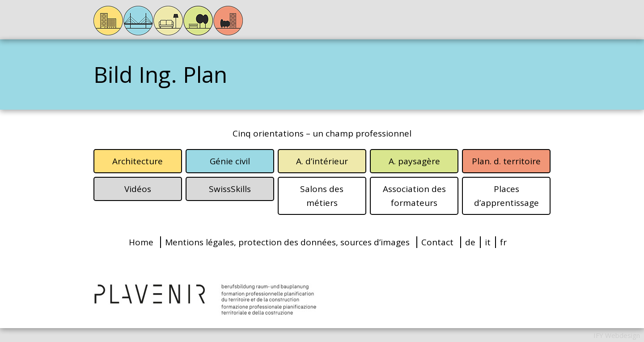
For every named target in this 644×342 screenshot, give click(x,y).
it (488, 242)
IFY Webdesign (617, 335)
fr (503, 242)
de (470, 242)
